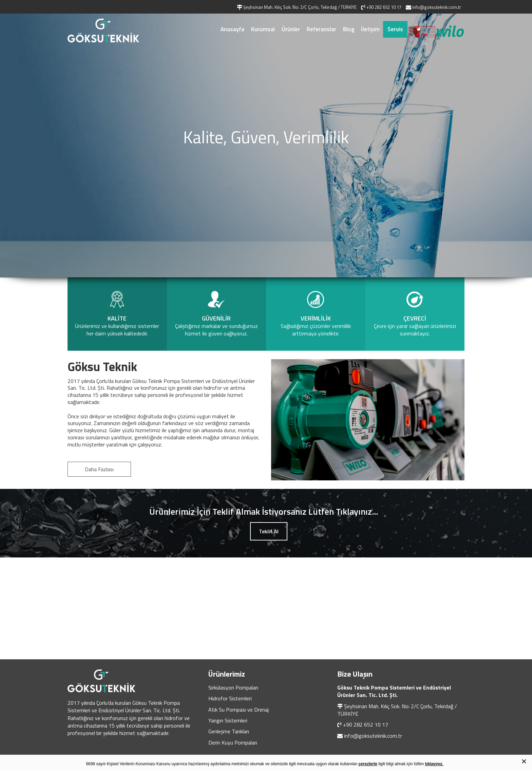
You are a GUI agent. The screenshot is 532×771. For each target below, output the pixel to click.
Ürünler (291, 29)
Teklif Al (269, 531)
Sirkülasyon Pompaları (233, 687)
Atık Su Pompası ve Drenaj (239, 710)
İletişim (370, 29)
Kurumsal (263, 29)
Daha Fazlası (99, 469)
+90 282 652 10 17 (366, 724)
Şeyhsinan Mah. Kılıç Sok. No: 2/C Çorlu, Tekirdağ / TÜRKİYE (397, 710)
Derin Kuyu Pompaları (233, 742)
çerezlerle (368, 764)
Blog (349, 29)
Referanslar (321, 29)
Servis (395, 29)
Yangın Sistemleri (228, 720)
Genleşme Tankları (229, 731)
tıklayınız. (434, 764)
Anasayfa (232, 29)
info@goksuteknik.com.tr (373, 736)
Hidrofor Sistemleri (230, 698)
